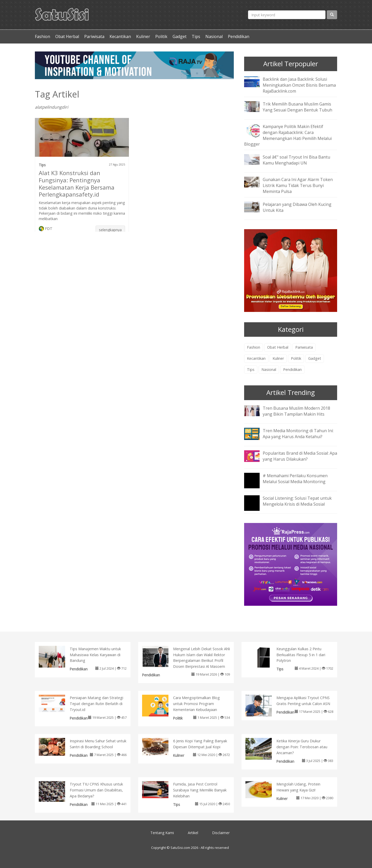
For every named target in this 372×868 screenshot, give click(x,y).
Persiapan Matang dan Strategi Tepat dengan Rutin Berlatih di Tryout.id (96, 704)
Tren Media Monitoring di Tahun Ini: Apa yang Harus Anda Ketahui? (298, 434)
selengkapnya (110, 230)
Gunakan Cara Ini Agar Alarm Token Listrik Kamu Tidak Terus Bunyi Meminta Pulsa (298, 185)
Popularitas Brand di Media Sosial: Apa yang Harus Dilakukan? (300, 456)
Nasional (214, 36)
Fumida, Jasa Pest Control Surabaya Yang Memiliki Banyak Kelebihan (200, 790)
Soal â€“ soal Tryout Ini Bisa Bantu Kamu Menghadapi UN (296, 160)
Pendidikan (239, 36)
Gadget (180, 36)
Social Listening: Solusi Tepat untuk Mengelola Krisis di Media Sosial (297, 501)
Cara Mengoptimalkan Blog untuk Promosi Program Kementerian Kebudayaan (196, 704)
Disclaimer (221, 833)
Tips (196, 36)
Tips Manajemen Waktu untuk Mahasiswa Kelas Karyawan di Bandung (95, 655)
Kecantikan (120, 36)
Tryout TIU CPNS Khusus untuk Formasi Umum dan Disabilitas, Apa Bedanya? (96, 790)
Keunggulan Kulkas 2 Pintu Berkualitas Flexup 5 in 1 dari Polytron (301, 655)
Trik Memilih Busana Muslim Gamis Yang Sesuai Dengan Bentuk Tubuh (297, 107)
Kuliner (143, 36)
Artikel (193, 833)
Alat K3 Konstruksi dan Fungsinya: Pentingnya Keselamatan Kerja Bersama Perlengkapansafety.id (77, 184)
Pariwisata (94, 36)
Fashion (42, 36)
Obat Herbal (67, 36)
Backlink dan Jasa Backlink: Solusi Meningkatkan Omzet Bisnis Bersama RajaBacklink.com (299, 85)
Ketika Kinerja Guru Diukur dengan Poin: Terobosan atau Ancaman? (302, 747)
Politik (161, 36)
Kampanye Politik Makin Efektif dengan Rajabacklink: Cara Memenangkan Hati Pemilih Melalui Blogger (288, 135)
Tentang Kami (162, 833)
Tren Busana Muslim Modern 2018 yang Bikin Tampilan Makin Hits (296, 411)
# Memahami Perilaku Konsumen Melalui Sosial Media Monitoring (295, 479)
